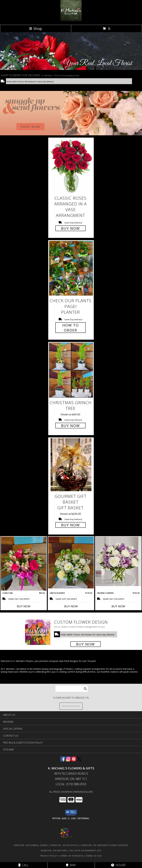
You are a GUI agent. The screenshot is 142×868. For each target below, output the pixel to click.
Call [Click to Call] (24, 865)
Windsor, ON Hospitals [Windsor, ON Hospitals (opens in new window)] (65, 845)
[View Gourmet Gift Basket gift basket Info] (71, 465)
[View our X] (79, 760)
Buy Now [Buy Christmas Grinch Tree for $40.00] (70, 426)
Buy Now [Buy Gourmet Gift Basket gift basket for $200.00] (70, 525)
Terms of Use (94, 856)
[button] (71, 813)
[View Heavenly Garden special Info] (118, 561)
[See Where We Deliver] (71, 706)
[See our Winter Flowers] (71, 113)
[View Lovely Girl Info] (24, 564)
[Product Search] (72, 689)
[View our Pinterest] (74, 760)
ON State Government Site (85, 850)
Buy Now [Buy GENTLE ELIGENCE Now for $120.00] (71, 606)
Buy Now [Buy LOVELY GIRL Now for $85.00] (24, 606)
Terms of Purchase (72, 856)
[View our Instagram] (68, 760)
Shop (35, 28)
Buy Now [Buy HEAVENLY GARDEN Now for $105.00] (118, 606)
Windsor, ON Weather (54, 850)
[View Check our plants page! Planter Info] (71, 268)
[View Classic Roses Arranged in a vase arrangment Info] (71, 166)
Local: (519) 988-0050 (71, 784)
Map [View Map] (71, 865)
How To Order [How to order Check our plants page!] (71, 328)
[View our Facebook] (63, 760)
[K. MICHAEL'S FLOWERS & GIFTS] (71, 20)
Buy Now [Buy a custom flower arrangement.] (85, 644)
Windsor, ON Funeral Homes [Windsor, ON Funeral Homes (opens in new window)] (31, 845)
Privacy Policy (49, 856)
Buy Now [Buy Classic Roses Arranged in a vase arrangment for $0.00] (70, 228)
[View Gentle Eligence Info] (71, 563)
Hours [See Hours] (118, 865)
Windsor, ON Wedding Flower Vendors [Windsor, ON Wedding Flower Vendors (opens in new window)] (105, 845)
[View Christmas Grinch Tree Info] (71, 370)
